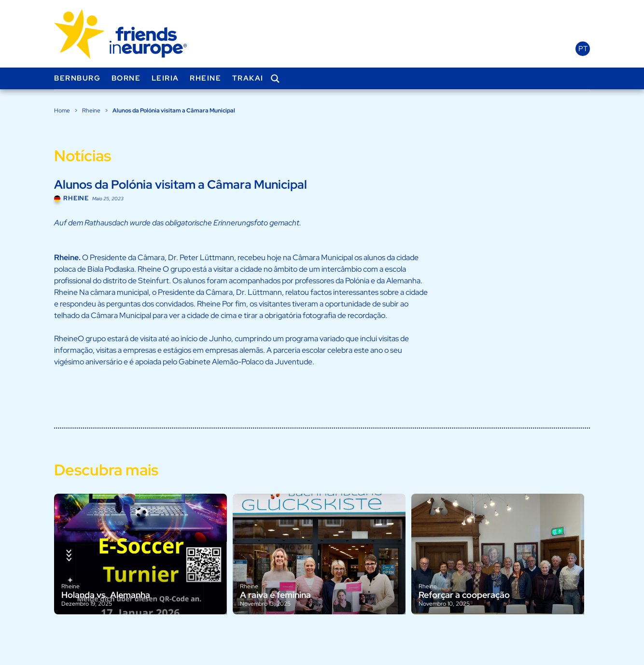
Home (62, 111)
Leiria (165, 78)
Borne (126, 78)
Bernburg (77, 78)
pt (583, 49)
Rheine (205, 78)
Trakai (248, 78)
